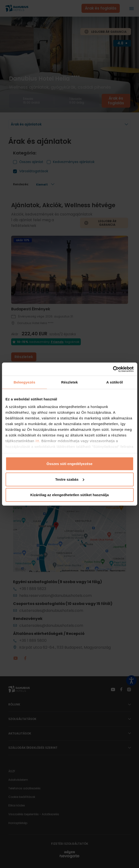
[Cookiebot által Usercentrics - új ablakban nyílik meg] (113, 369)
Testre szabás (70, 479)
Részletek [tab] (69, 382)
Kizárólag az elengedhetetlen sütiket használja (69, 495)
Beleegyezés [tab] (24, 382)
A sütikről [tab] (115, 382)
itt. (37, 441)
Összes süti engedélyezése (69, 464)
